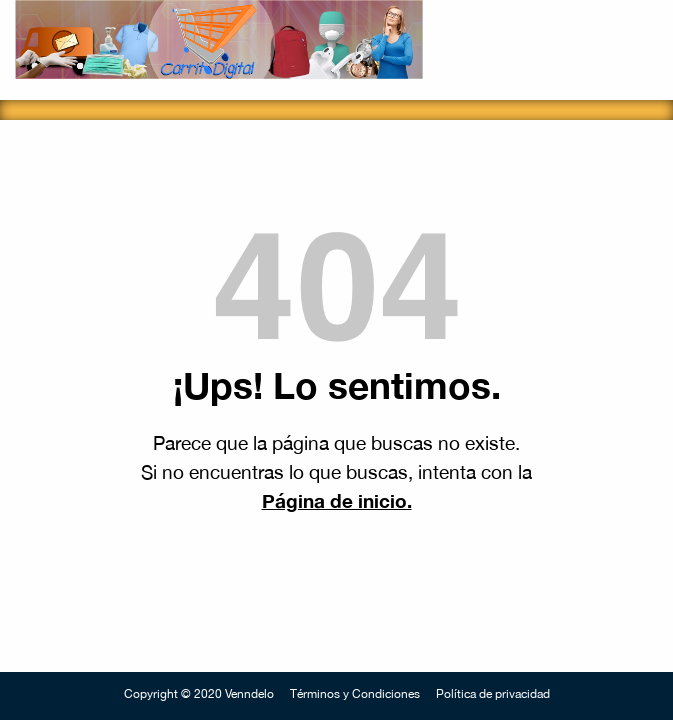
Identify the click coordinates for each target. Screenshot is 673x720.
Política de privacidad (493, 694)
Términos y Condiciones (355, 694)
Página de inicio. (337, 500)
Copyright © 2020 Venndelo (199, 694)
